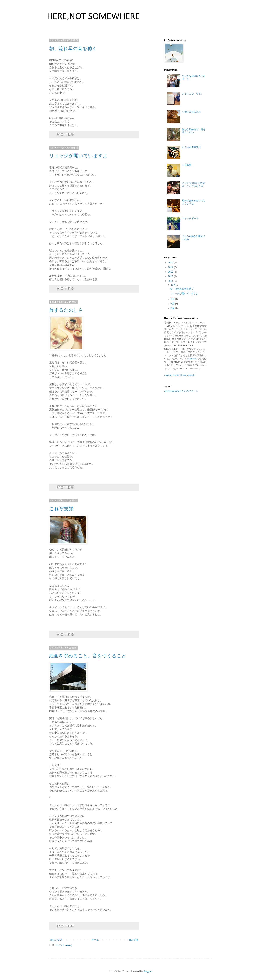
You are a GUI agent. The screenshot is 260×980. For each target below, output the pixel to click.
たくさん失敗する (191, 147)
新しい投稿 (56, 940)
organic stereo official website (180, 375)
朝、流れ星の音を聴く (73, 49)
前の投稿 (133, 940)
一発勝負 (187, 165)
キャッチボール (190, 218)
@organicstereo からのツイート (181, 391)
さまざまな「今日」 (193, 94)
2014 (171, 267)
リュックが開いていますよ (78, 156)
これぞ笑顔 (61, 509)
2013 (171, 272)
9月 (173, 299)
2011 (171, 281)
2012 (171, 276)
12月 (174, 285)
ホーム (95, 940)
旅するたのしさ (66, 310)
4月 (173, 308)
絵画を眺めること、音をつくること (88, 656)
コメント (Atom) (64, 945)
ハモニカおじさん (191, 112)
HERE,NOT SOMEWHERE (93, 17)
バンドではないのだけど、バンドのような (194, 184)
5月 (173, 304)
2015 (171, 262)
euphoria (192, 359)
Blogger (147, 971)
